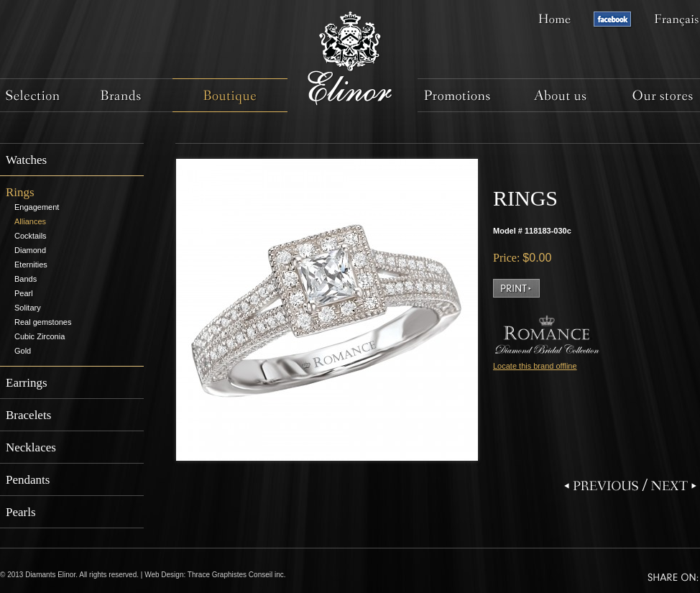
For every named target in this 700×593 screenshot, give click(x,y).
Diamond (30, 250)
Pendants (28, 480)
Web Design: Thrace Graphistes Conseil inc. (215, 575)
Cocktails (31, 236)
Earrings (27, 383)
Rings (20, 192)
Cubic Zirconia (40, 336)
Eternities (31, 265)
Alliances (30, 221)
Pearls (21, 512)
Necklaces (31, 447)
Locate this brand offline (535, 366)
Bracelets (28, 415)
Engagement (37, 207)
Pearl (24, 293)
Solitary (28, 308)
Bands (26, 279)
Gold (23, 351)
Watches (26, 160)
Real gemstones (43, 322)
